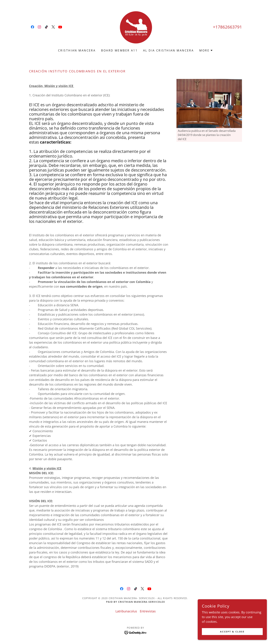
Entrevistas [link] (148, 611)
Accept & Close (232, 632)
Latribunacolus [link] (126, 611)
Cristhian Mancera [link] (77, 50)
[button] (206, 50)
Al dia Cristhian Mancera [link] (168, 50)
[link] (32, 27)
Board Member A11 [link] (119, 50)
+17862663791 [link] (227, 27)
